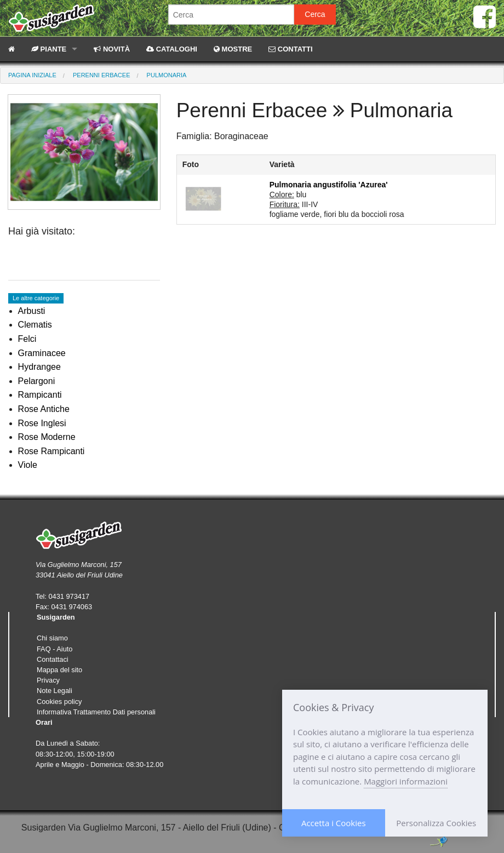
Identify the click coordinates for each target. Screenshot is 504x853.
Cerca (315, 14)
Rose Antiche (44, 409)
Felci (27, 339)
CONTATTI (290, 49)
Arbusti (32, 311)
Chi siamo (52, 638)
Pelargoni (37, 381)
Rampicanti (40, 395)
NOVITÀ (112, 49)
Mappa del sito (59, 670)
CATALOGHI (172, 49)
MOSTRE (233, 49)
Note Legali (55, 691)
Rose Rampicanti (51, 451)
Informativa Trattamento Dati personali (96, 712)
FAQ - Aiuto (55, 649)
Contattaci (53, 659)
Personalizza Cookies (436, 823)
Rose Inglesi (42, 423)
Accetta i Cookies (334, 823)
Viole (28, 465)
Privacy (48, 680)
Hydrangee (39, 367)
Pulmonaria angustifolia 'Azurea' (329, 185)
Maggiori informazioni (406, 781)
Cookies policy (59, 702)
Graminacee (42, 353)
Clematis (35, 325)
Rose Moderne (47, 437)
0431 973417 (69, 596)
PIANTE (49, 49)
